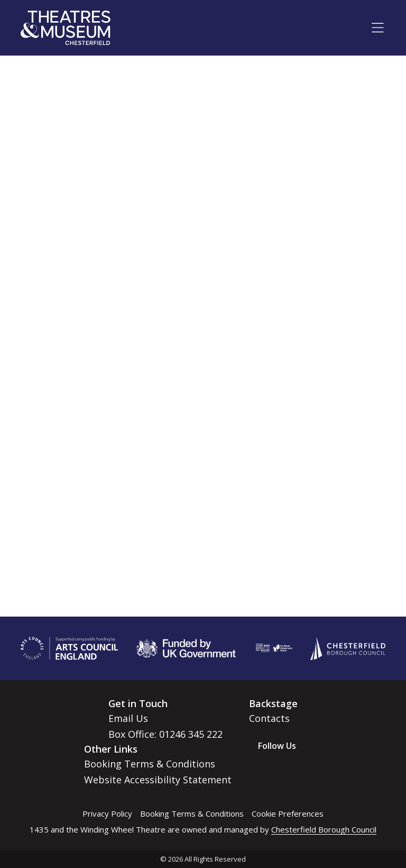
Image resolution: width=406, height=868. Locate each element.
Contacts (269, 718)
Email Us (128, 718)
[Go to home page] (66, 28)
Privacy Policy (107, 813)
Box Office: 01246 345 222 (165, 734)
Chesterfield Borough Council (324, 829)
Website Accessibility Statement (158, 780)
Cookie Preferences (288, 813)
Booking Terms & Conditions (150, 764)
